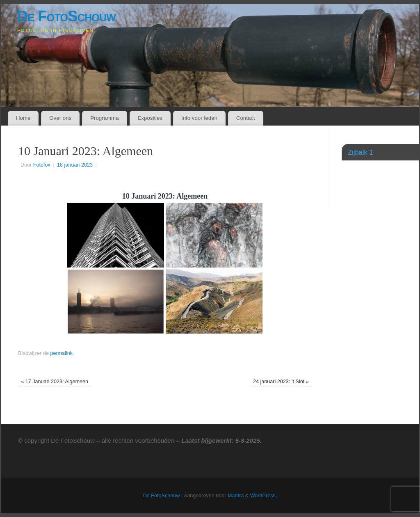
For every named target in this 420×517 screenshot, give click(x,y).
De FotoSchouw (66, 16)
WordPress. (264, 496)
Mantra (236, 496)
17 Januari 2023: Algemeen (55, 382)
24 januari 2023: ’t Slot (281, 382)
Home (23, 118)
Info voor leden (199, 118)
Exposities (150, 118)
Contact (246, 118)
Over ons (60, 118)
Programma (104, 118)
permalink (61, 353)
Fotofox (42, 165)
